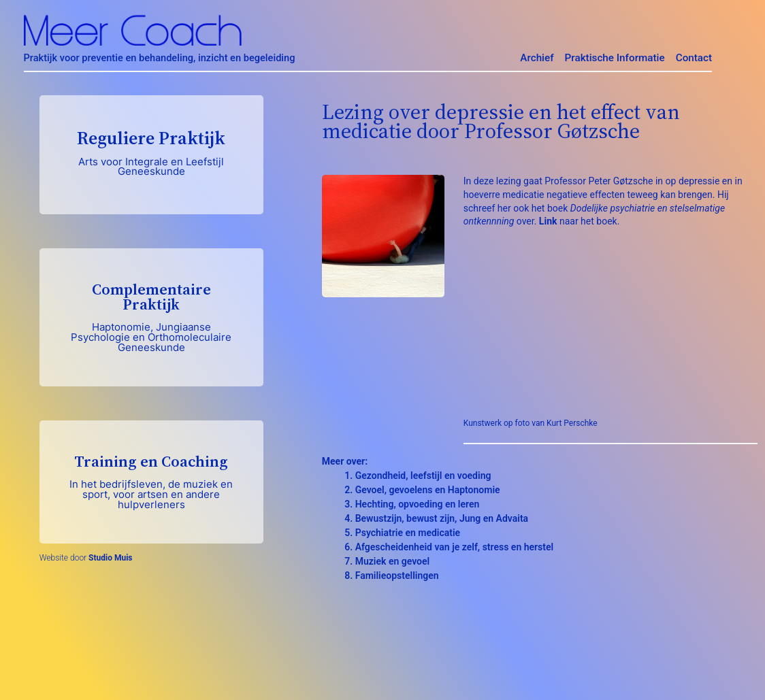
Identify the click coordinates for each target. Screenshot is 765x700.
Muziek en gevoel (392, 561)
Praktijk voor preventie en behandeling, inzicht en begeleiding (160, 58)
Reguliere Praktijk (151, 152)
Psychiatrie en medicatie (408, 533)
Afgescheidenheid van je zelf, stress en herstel (454, 547)
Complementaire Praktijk (151, 316)
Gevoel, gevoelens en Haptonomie (428, 490)
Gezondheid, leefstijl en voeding (423, 476)
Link (548, 221)
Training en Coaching (151, 481)
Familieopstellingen (397, 576)
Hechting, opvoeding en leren (418, 504)
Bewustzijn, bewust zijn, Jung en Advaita (442, 518)
